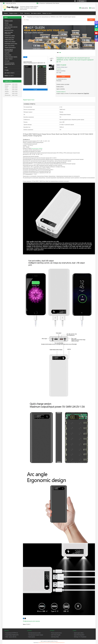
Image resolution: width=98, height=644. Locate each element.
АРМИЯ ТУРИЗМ (8, 25)
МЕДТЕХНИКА (8, 55)
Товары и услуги (13, 13)
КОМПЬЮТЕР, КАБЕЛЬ (10, 36)
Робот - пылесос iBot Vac (11, 637)
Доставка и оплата (36, 13)
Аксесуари (7, 61)
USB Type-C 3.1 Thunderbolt (80, 637)
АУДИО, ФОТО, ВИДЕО (10, 42)
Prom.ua (56, 641)
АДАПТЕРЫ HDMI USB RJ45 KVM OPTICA (11, 28)
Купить (63, 76)
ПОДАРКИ (7, 53)
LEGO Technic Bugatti (56, 635)
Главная (6, 13)
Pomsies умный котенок (56, 633)
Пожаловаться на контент (44, 643)
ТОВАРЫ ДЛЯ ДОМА (9, 38)
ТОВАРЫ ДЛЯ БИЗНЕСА (10, 48)
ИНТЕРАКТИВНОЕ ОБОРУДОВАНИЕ (9, 50)
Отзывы (7, 70)
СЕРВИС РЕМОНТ (9, 59)
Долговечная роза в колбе (34, 633)
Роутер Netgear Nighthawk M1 (12, 635)
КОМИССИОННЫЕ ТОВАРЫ (11, 57)
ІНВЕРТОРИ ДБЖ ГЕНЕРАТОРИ (9, 33)
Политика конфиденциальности (58, 643)
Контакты (27, 13)
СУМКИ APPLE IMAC (9, 40)
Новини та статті (47, 13)
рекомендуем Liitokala (37, 148)
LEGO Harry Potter (55, 637)
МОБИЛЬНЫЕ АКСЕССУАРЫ (11, 44)
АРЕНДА (7, 23)
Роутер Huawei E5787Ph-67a (12, 633)
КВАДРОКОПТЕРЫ (9, 30)
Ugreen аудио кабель (79, 633)
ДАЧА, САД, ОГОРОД (9, 46)
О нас (22, 13)
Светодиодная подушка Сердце (36, 635)
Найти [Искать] (91, 20)
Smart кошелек (32, 637)
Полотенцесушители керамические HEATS (10, 64)
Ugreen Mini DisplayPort (79, 635)
